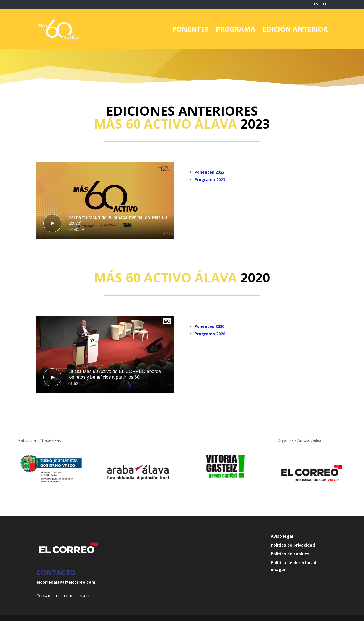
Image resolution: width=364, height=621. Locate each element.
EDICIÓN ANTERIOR (295, 30)
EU (325, 5)
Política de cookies (290, 554)
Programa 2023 (210, 180)
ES (316, 5)
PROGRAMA (236, 30)
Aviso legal (282, 536)
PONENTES (190, 30)
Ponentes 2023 (209, 172)
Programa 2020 (210, 334)
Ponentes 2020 (209, 326)
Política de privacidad (293, 545)
